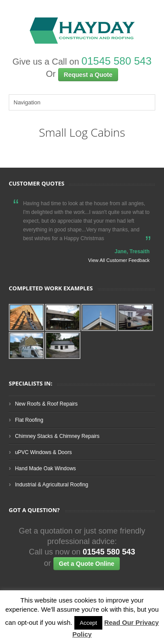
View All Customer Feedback (119, 260)
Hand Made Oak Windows (45, 468)
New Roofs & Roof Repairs (46, 404)
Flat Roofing (29, 420)
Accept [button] (88, 623)
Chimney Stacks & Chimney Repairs (57, 436)
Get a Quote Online (87, 564)
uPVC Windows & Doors (43, 452)
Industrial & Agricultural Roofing (51, 485)
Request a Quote (88, 75)
